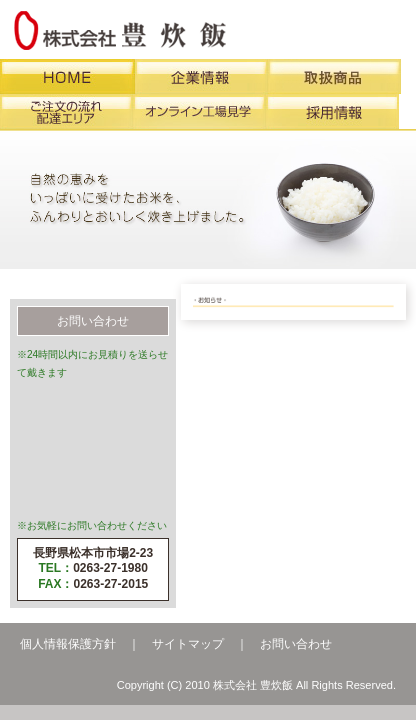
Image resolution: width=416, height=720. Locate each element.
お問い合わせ (296, 644)
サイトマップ (188, 644)
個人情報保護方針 (68, 644)
